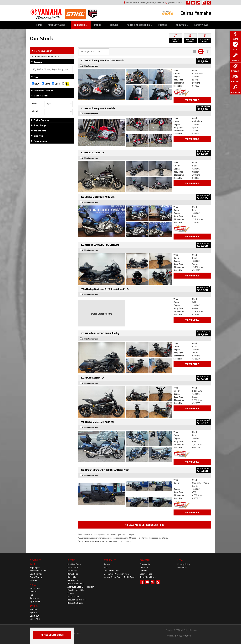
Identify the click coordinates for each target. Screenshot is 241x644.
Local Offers (73, 567)
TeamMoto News (148, 577)
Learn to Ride (146, 574)
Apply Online (73, 596)
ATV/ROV (34, 606)
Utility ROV (35, 619)
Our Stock (81, 25)
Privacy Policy (184, 564)
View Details (192, 100)
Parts (106, 567)
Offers (99, 25)
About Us (182, 25)
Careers (144, 571)
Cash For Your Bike (76, 590)
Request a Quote (75, 603)
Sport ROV (35, 616)
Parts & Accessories (140, 25)
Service (115, 25)
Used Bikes (72, 577)
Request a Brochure (77, 600)
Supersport (35, 567)
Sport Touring (36, 577)
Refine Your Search (42, 51)
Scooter (34, 580)
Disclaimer (182, 567)
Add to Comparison (90, 66)
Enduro (33, 592)
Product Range (58, 25)
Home (39, 25)
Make (34, 103)
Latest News (201, 25)
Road (32, 564)
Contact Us (145, 564)
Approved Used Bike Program (81, 587)
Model (35, 111)
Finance (164, 25)
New (35, 84)
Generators (73, 580)
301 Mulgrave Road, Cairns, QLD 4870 (144, 2)
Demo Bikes (73, 574)
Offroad (33, 585)
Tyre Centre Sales (112, 571)
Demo (46, 84)
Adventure (35, 598)
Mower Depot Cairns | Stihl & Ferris (120, 577)
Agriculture (35, 601)
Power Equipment (76, 584)
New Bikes (72, 571)
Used (56, 84)
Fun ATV (34, 609)
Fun (32, 595)
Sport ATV (35, 613)
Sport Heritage (37, 574)
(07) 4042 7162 (175, 3)
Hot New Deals (74, 564)
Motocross (35, 588)
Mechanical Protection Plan (116, 574)
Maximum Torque (38, 571)
